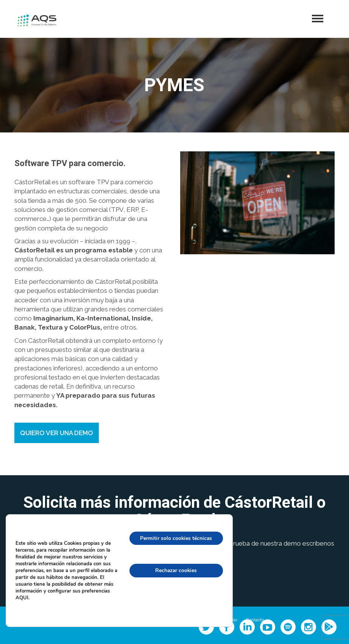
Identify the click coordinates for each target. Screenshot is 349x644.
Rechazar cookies (175, 570)
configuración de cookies (175, 603)
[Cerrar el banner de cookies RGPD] (227, 528)
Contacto (255, 620)
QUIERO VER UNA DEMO (57, 433)
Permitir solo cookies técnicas (175, 537)
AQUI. (23, 597)
